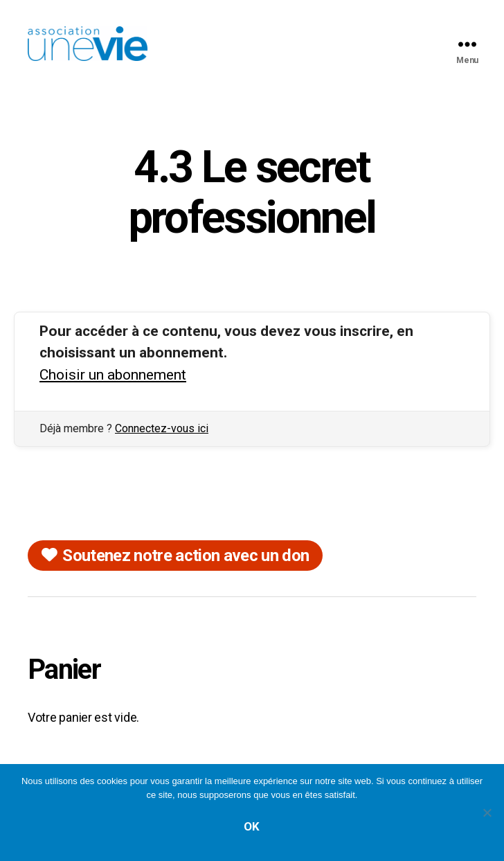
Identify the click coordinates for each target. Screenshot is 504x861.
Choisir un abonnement (113, 375)
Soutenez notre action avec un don (186, 556)
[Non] (487, 813)
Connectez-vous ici (162, 428)
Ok (252, 826)
